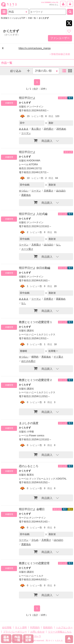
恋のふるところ (29, 466)
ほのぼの (61, 191)
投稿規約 (48, 627)
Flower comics (37, 436)
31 (57, 2)
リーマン (26, 133)
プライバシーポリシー (15, 632)
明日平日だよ (27, 98)
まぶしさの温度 (29, 423)
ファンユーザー (60, 38)
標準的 (35, 357)
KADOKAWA (34, 161)
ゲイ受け (58, 357)
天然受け (49, 191)
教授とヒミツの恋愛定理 (34, 563)
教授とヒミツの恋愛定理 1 (35, 322)
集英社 (30, 475)
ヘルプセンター (64, 627)
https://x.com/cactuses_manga (35, 48)
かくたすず (25, 103)
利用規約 (35, 627)
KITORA (34, 164)
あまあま (24, 129)
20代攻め (61, 129)
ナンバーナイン (35, 107)
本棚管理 (9, 103)
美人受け (36, 129)
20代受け (49, 129)
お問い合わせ (37, 632)
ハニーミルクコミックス (42, 335)
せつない (24, 191)
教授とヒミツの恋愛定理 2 (35, 380)
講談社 (30, 331)
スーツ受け (27, 249)
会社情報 (7, 627)
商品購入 (43, 140)
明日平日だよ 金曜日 (32, 509)
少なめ (35, 540)
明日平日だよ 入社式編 (33, 214)
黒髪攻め (26, 195)
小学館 (30, 432)
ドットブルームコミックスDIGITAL (48, 479)
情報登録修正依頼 (60, 54)
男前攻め (46, 357)
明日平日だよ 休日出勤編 (35, 268)
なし (58, 245)
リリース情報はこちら (60, 632)
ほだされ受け (28, 361)
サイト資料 (21, 627)
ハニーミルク (36, 576)
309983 (48, 2)
